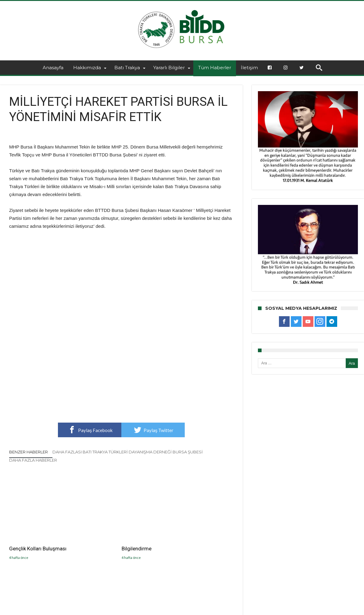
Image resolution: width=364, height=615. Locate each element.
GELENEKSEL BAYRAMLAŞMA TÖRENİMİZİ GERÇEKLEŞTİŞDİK (196, 537)
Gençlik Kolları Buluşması (38, 530)
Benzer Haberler (29, 452)
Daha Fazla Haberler (33, 460)
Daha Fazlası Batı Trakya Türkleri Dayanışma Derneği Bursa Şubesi (128, 452)
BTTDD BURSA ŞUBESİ (92, 610)
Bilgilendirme (101, 530)
